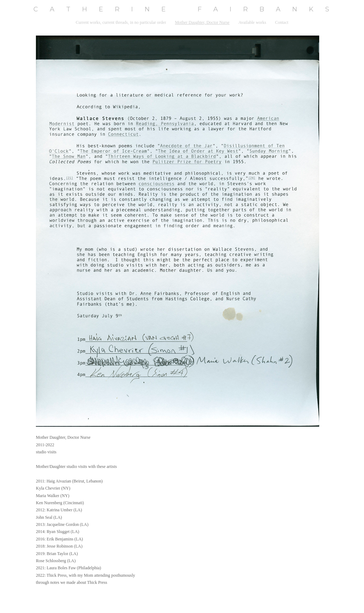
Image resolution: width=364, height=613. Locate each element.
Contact (282, 22)
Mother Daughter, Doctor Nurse (202, 22)
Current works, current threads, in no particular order (121, 22)
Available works (252, 22)
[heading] (182, 9)
